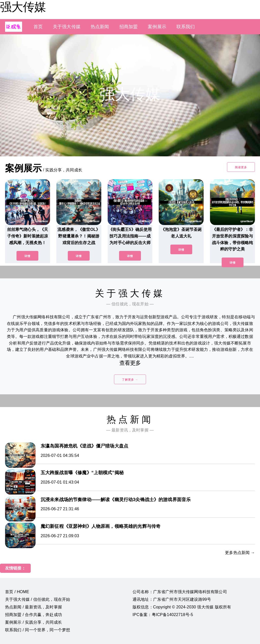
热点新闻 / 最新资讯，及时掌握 (34, 607)
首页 (38, 27)
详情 (27, 256)
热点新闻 (100, 27)
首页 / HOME (17, 592)
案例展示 (157, 27)
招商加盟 (129, 27)
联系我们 (186, 27)
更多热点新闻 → (240, 553)
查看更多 (130, 363)
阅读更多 (241, 167)
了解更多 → (130, 380)
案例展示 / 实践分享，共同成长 (34, 622)
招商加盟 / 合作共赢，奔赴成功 (34, 615)
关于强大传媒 (67, 27)
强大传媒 (23, 7)
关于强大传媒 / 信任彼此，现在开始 (38, 599)
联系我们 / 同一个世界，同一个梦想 (38, 630)
